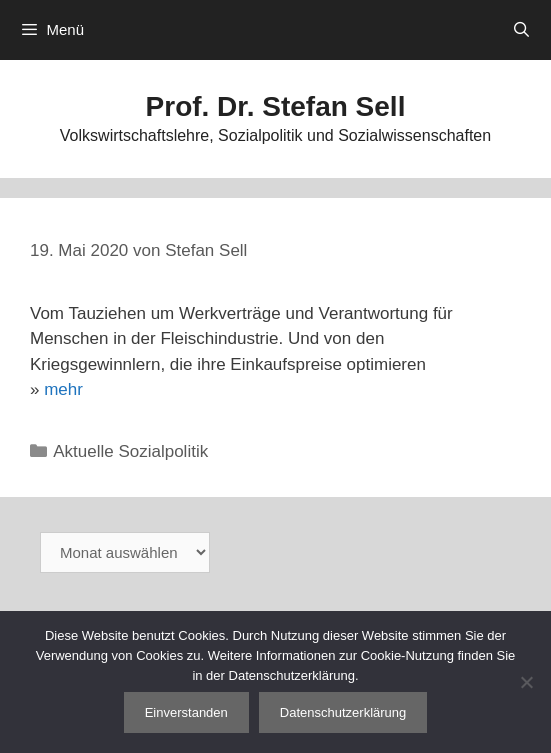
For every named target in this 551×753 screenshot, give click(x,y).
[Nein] (526, 682)
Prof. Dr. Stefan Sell (276, 106)
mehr (63, 389)
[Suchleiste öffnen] (521, 30)
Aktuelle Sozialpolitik (130, 451)
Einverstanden (186, 712)
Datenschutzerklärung (343, 712)
